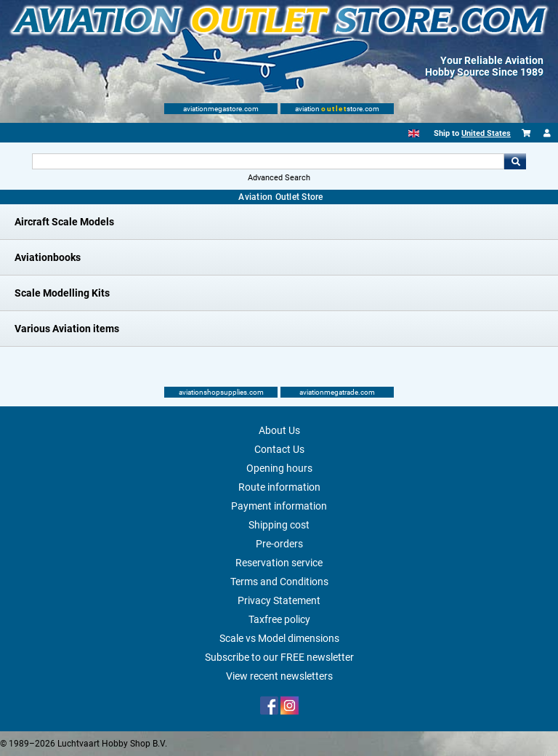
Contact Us (279, 449)
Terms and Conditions (279, 582)
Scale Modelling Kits (62, 293)
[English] (414, 133)
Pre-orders (279, 544)
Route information (279, 487)
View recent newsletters (279, 676)
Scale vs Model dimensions (279, 638)
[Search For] (268, 161)
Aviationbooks (48, 257)
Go (515, 161)
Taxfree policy (279, 619)
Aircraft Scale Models (64, 222)
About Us (279, 430)
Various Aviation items (67, 329)
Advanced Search (279, 178)
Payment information (279, 506)
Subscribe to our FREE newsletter (279, 657)
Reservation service (279, 563)
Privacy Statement (279, 600)
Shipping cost (279, 525)
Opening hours (279, 468)
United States (486, 133)
